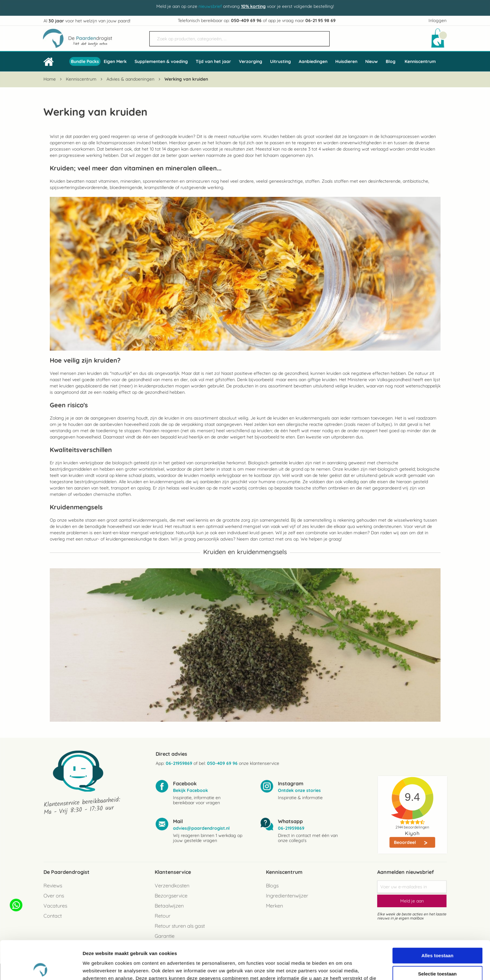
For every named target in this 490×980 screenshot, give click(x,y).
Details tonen (340, 968)
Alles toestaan (437, 917)
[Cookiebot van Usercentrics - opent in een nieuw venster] (41, 968)
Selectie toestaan (438, 935)
